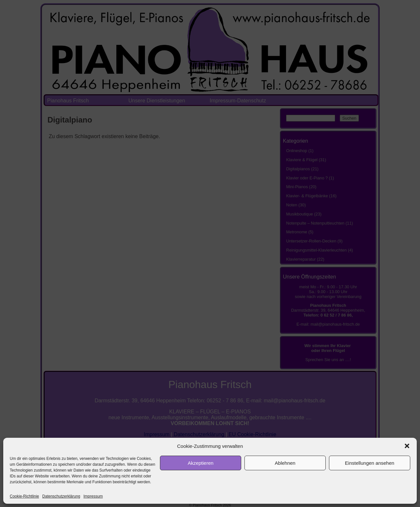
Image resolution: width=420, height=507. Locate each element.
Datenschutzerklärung (61, 496)
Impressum (93, 496)
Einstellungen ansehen (370, 463)
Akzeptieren (200, 463)
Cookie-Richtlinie (24, 496)
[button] (407, 446)
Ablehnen (285, 463)
